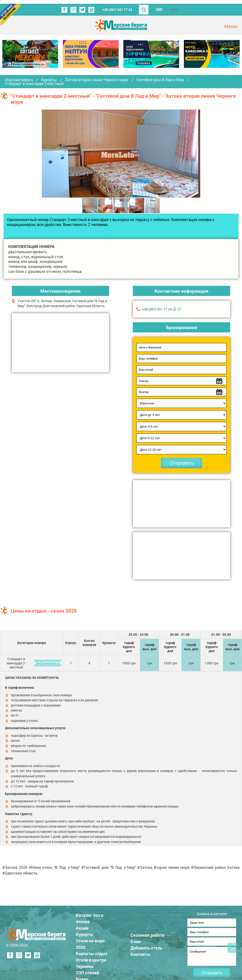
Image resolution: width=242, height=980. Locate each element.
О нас (136, 940)
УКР (159, 10)
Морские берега (19, 80)
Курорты (49, 80)
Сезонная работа (147, 934)
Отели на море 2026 (90, 942)
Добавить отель (146, 946)
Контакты (140, 953)
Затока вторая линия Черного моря (97, 80)
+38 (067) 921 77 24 (117, 10)
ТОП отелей (87, 971)
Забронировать (48, 663)
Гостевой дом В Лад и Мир (160, 80)
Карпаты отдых (92, 952)
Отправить (181, 463)
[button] (196, 154)
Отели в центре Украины (91, 962)
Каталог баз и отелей (90, 917)
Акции (82, 927)
